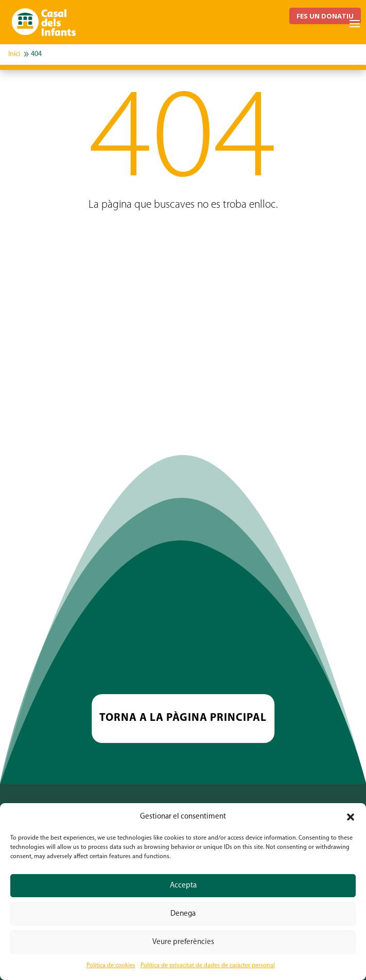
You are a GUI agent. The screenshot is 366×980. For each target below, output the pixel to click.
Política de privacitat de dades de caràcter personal (208, 966)
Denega (183, 914)
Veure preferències (183, 942)
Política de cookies (111, 966)
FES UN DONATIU (325, 16)
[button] (351, 817)
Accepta (183, 886)
